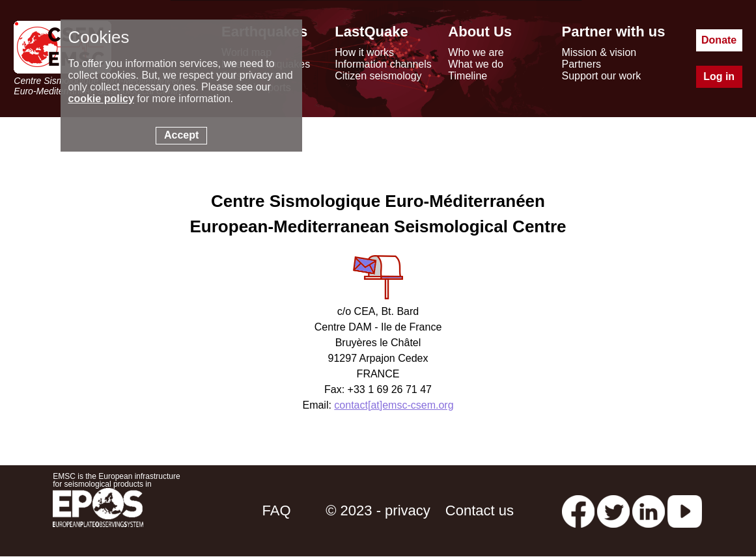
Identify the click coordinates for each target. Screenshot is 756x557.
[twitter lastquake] (613, 510)
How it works (364, 52)
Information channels (383, 64)
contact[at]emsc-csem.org (394, 405)
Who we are (476, 52)
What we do (475, 64)
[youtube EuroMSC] (685, 510)
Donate (719, 40)
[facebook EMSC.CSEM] (578, 510)
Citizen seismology (378, 76)
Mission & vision (599, 52)
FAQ (277, 510)
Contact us (480, 510)
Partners (581, 64)
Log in (719, 76)
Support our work (601, 76)
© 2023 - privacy (378, 510)
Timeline (468, 76)
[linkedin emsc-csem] (649, 510)
